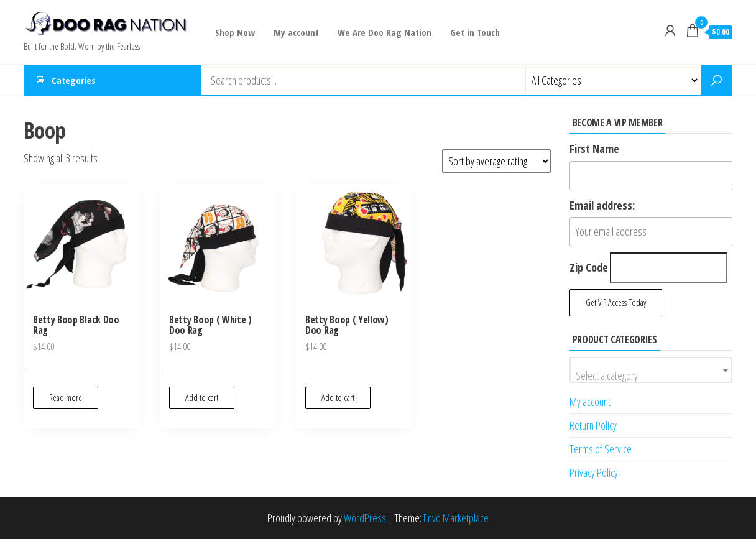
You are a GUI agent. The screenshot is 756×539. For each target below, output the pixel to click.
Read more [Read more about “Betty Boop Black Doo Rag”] (66, 398)
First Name (594, 149)
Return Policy (593, 425)
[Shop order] (496, 161)
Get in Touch (475, 32)
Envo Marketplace (456, 518)
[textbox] (651, 375)
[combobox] (651, 370)
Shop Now (235, 32)
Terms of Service (601, 449)
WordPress (365, 518)
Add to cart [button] (202, 398)
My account (296, 32)
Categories (74, 80)
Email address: (602, 205)
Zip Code (589, 267)
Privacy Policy (594, 472)
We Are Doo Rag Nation (385, 32)
